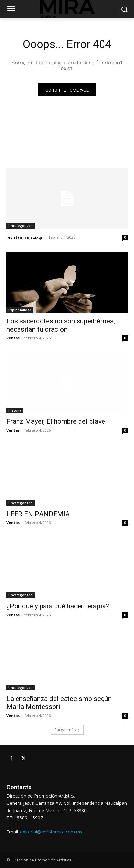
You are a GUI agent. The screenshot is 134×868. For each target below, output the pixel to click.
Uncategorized (21, 226)
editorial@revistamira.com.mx (51, 832)
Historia (15, 410)
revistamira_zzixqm (25, 237)
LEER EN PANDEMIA (38, 514)
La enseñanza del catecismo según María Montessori (59, 703)
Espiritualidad (20, 310)
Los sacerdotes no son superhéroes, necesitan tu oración (61, 325)
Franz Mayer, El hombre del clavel (57, 421)
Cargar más (67, 730)
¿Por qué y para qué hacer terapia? (58, 606)
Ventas (13, 338)
